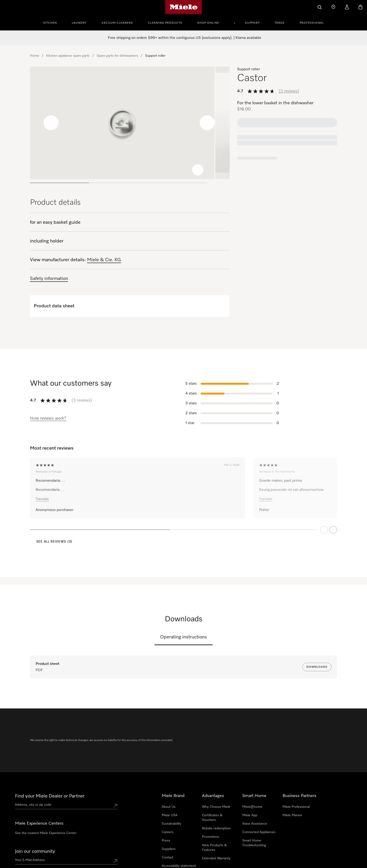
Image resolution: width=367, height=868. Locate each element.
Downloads (317, 667)
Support (252, 23)
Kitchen (50, 23)
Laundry (79, 23)
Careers (168, 832)
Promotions (211, 837)
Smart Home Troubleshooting (254, 843)
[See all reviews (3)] (51, 542)
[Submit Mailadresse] (115, 861)
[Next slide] (207, 123)
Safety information (49, 279)
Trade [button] (280, 23)
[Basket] (360, 7)
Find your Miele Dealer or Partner (50, 796)
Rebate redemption (216, 828)
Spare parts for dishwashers (117, 56)
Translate (42, 506)
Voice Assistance (255, 824)
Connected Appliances (259, 832)
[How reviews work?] (48, 419)
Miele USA (170, 815)
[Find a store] (333, 7)
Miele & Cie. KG (104, 260)
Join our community (35, 851)
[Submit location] (115, 806)
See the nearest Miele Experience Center (46, 833)
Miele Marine (292, 815)
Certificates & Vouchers (212, 818)
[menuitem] (53, 22)
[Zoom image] (198, 170)
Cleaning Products (165, 23)
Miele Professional (296, 807)
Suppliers (169, 849)
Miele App (250, 815)
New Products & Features (214, 848)
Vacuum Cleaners (117, 23)
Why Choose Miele (216, 807)
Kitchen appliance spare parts (68, 56)
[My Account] (347, 7)
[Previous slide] (30, 123)
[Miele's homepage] (184, 7)
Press (166, 841)
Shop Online (208, 23)
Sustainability (171, 824)
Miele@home (252, 807)
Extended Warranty (216, 858)
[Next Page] (333, 536)
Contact (168, 857)
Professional (312, 23)
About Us (169, 807)
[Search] (320, 7)
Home (35, 56)
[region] (130, 127)
